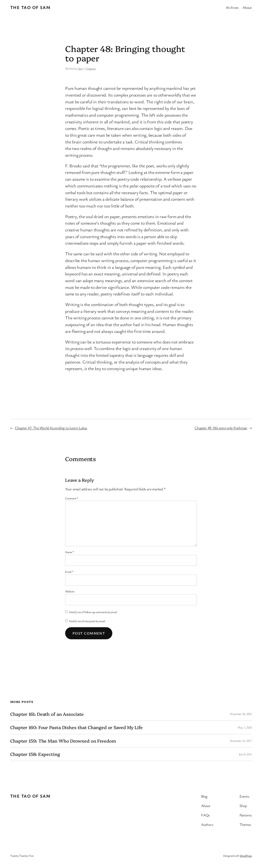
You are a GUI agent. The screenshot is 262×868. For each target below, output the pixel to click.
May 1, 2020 (245, 727)
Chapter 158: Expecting (35, 754)
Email (69, 572)
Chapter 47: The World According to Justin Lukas (51, 428)
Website (70, 591)
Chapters (91, 68)
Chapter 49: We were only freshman (221, 428)
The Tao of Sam (30, 7)
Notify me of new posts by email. (88, 621)
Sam (80, 68)
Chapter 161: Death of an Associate (47, 714)
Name (70, 552)
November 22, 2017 (241, 741)
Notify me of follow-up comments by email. (93, 612)
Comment (72, 498)
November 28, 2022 (241, 714)
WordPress (246, 856)
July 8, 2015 (245, 754)
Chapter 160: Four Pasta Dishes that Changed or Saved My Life (76, 727)
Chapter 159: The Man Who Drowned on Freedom (63, 741)
